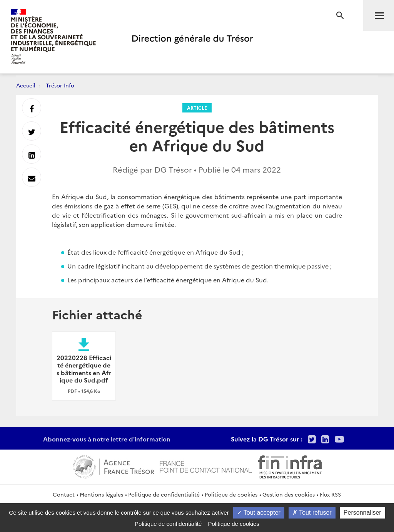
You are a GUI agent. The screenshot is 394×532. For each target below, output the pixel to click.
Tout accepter (259, 513)
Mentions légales (101, 494)
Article (197, 108)
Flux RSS (330, 494)
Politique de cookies (231, 494)
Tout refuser (312, 513)
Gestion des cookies (289, 494)
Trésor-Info (60, 85)
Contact (64, 494)
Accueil (26, 85)
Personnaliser (362, 513)
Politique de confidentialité (164, 494)
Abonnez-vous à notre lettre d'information (107, 439)
